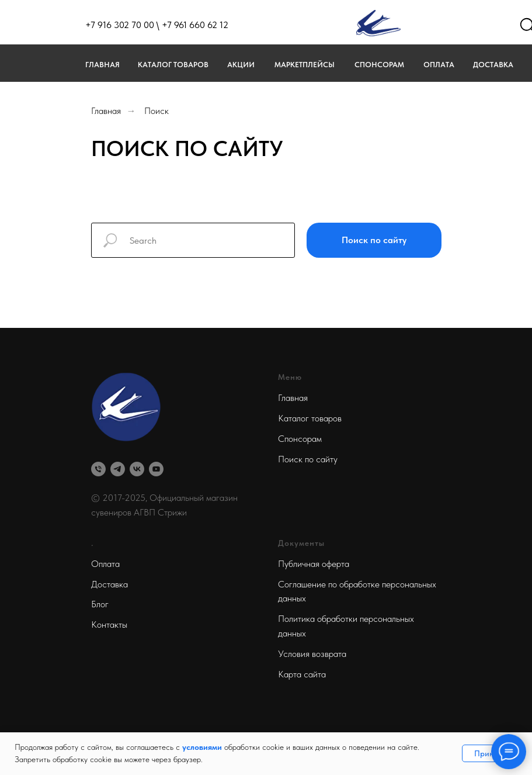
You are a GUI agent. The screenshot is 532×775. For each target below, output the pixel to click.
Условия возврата (312, 654)
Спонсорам (379, 65)
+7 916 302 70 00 (120, 25)
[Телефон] (98, 469)
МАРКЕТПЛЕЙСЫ (305, 65)
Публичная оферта (314, 564)
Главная (102, 65)
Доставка (493, 65)
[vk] (137, 469)
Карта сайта (302, 674)
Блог (100, 604)
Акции (241, 65)
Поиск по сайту (308, 459)
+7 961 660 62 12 (195, 25)
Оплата (439, 65)
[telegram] (118, 469)
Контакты (109, 625)
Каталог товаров (173, 65)
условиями (202, 747)
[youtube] (156, 469)
